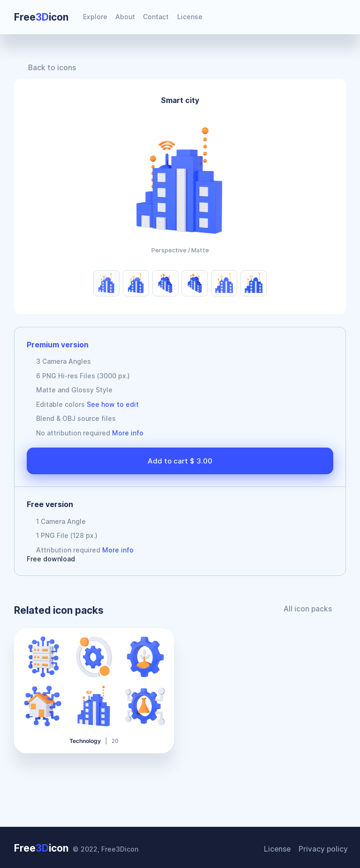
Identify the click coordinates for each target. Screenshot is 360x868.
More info (128, 433)
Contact (156, 17)
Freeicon (41, 17)
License (190, 17)
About (125, 17)
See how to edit (113, 404)
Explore (95, 17)
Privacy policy (325, 847)
